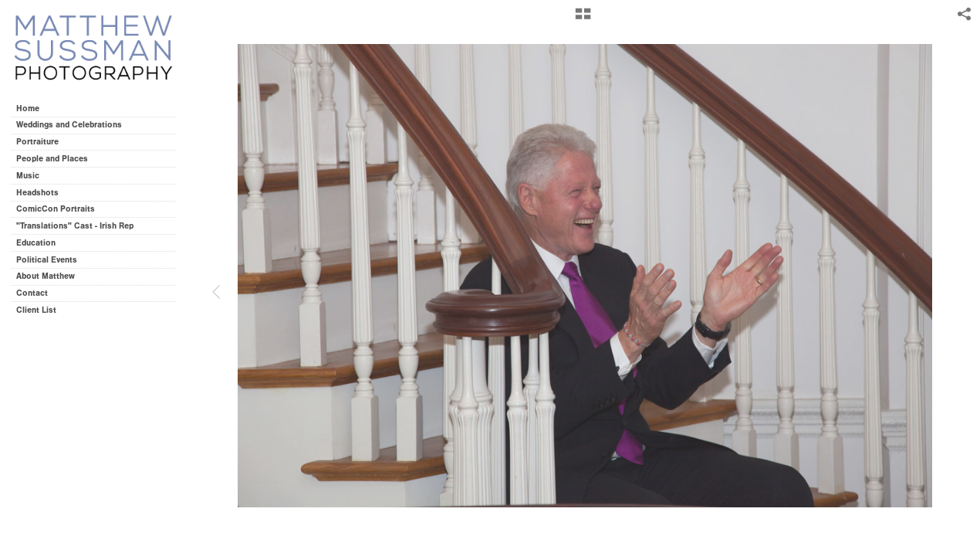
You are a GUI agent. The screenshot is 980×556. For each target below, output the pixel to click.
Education (36, 243)
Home (28, 108)
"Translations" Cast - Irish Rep (75, 226)
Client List (36, 310)
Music (28, 176)
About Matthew (46, 276)
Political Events (47, 260)
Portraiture (37, 142)
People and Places (52, 159)
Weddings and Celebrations (74, 125)
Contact (32, 293)
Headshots (37, 193)
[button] (583, 19)
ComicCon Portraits (56, 209)
